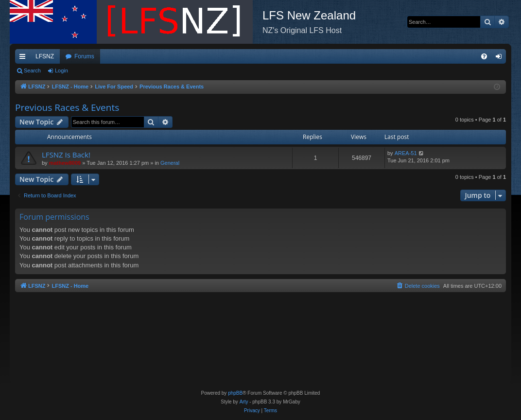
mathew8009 (65, 163)
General (170, 163)
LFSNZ (45, 56)
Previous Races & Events (67, 107)
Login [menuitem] (501, 58)
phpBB (235, 393)
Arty (244, 402)
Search (32, 70)
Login (61, 70)
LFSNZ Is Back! (66, 155)
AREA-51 (406, 153)
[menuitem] (484, 56)
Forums (84, 56)
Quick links (24, 58)
